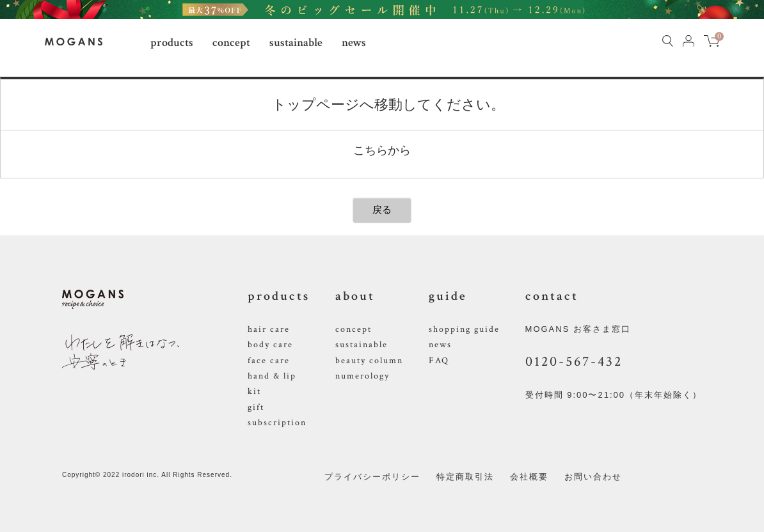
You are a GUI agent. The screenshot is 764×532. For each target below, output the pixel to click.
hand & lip (272, 376)
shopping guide (464, 329)
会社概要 (529, 477)
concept (231, 43)
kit (254, 391)
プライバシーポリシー (372, 477)
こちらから (382, 150)
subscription (277, 423)
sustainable (296, 43)
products (172, 43)
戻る (382, 209)
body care (270, 345)
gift (256, 407)
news (354, 43)
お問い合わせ (593, 477)
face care (269, 361)
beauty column (369, 361)
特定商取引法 (465, 477)
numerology (362, 376)
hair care (269, 329)
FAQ (439, 361)
